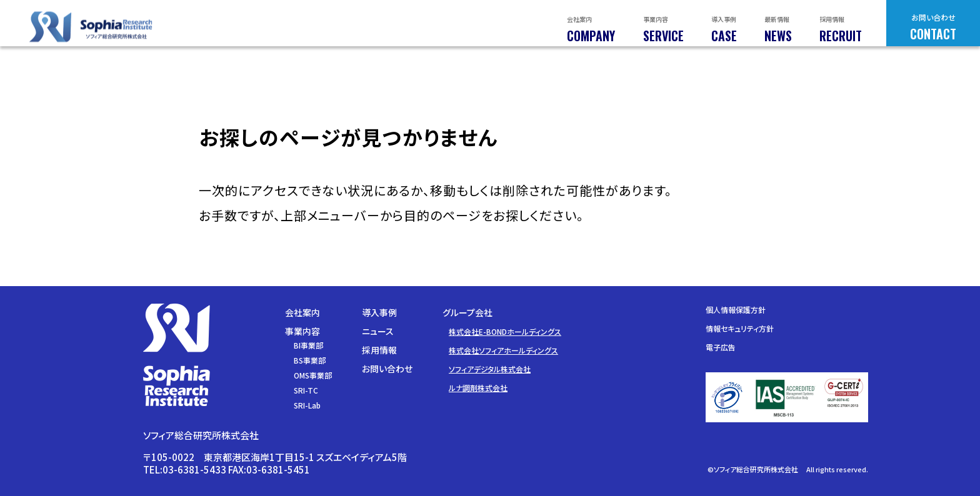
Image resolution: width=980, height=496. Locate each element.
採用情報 (379, 350)
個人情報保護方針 (736, 310)
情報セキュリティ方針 (740, 328)
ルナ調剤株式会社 (478, 388)
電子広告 (721, 347)
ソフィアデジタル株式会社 (490, 369)
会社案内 (302, 312)
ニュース (378, 331)
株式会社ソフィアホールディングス (503, 350)
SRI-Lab (307, 405)
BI (308, 345)
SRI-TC (306, 390)
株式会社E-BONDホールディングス (505, 331)
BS (310, 360)
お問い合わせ (387, 369)
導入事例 (379, 312)
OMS (313, 375)
